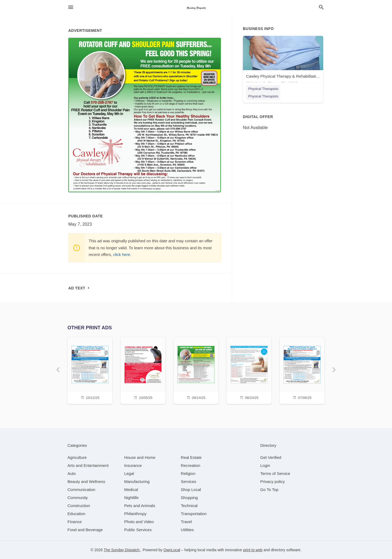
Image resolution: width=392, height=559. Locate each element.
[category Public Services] (138, 530)
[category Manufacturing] (137, 481)
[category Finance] (75, 522)
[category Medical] (131, 490)
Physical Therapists (263, 89)
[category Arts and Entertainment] (88, 465)
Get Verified (271, 457)
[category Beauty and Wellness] (86, 481)
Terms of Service (275, 473)
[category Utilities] (187, 530)
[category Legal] (129, 473)
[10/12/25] (90, 370)
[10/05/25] (143, 370)
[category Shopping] (189, 498)
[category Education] (76, 514)
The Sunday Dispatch (122, 550)
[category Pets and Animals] (140, 506)
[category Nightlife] (131, 498)
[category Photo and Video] (139, 522)
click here (121, 254)
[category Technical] (189, 506)
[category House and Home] (140, 457)
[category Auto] (72, 473)
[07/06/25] (302, 370)
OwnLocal (172, 550)
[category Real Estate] (191, 457)
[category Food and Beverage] (85, 530)
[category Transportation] (194, 514)
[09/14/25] (196, 370)
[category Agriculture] (77, 457)
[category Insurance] (133, 465)
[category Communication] (81, 490)
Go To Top (269, 490)
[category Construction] (79, 506)
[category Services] (189, 481)
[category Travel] (186, 522)
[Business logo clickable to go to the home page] (196, 8)
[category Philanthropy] (135, 514)
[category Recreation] (191, 465)
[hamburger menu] (71, 7)
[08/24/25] (249, 370)
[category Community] (78, 498)
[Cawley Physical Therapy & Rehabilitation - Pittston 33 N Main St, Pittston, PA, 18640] (283, 62)
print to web (253, 550)
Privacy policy (273, 481)
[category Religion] (188, 473)
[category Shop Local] (191, 490)
